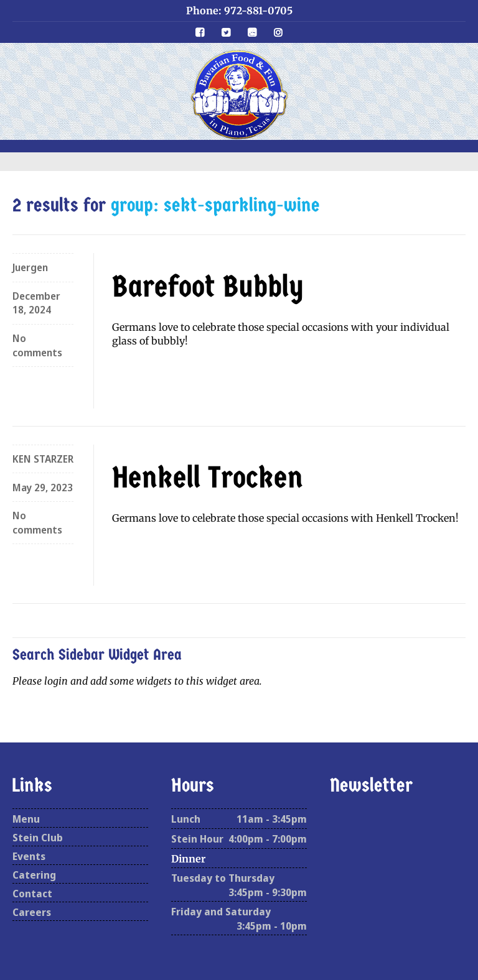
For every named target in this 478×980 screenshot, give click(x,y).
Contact (32, 894)
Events (29, 856)
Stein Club (38, 838)
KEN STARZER (43, 459)
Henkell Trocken (208, 478)
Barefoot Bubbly (208, 287)
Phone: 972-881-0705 (239, 11)
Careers (32, 912)
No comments (37, 345)
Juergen (30, 267)
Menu (26, 819)
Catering (34, 875)
